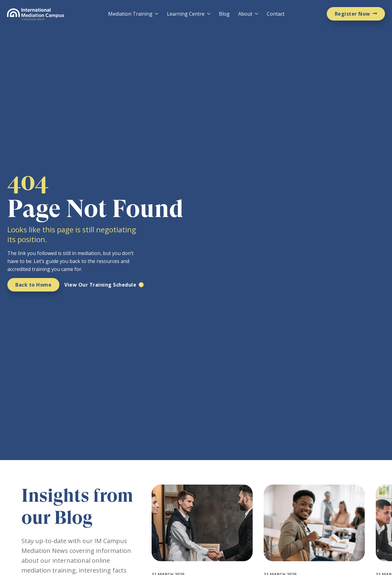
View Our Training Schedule (100, 285)
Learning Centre (186, 14)
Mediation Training (130, 14)
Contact (276, 14)
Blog (224, 14)
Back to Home (33, 285)
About (245, 14)
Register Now (352, 14)
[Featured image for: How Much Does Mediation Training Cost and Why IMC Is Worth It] (314, 567)
